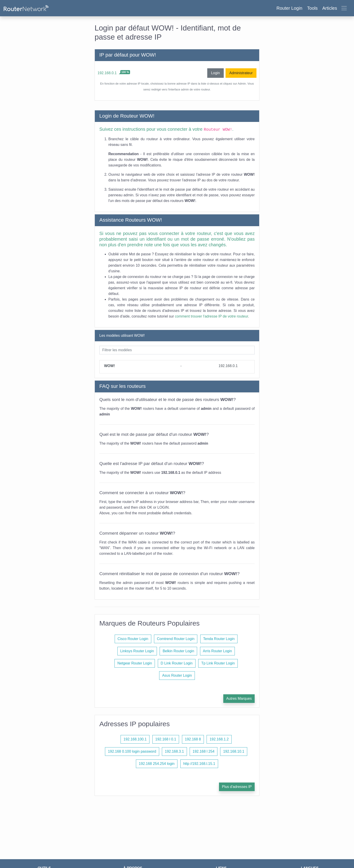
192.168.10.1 (234, 751)
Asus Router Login (177, 675)
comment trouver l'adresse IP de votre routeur (212, 316)
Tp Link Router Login (218, 663)
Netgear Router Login (135, 663)
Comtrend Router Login (176, 639)
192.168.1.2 (219, 739)
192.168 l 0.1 (166, 739)
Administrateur (241, 73)
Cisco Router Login (133, 639)
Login (215, 73)
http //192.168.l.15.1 (199, 764)
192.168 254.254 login (157, 764)
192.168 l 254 (204, 751)
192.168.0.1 (107, 73)
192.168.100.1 (135, 739)
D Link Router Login (177, 663)
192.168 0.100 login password (132, 751)
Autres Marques (239, 698)
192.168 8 (193, 739)
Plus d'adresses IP (237, 787)
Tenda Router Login (219, 639)
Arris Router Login (218, 651)
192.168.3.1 (174, 751)
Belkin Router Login (178, 651)
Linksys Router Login (137, 651)
